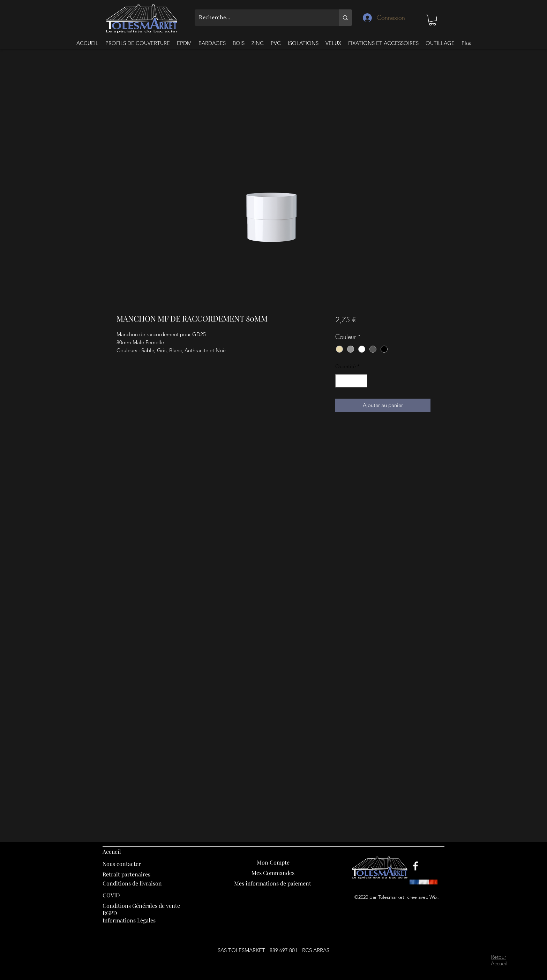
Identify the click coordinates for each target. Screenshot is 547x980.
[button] (432, 20)
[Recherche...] (261, 18)
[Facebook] (415, 866)
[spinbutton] (351, 381)
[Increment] (362, 381)
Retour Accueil (499, 960)
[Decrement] (341, 381)
